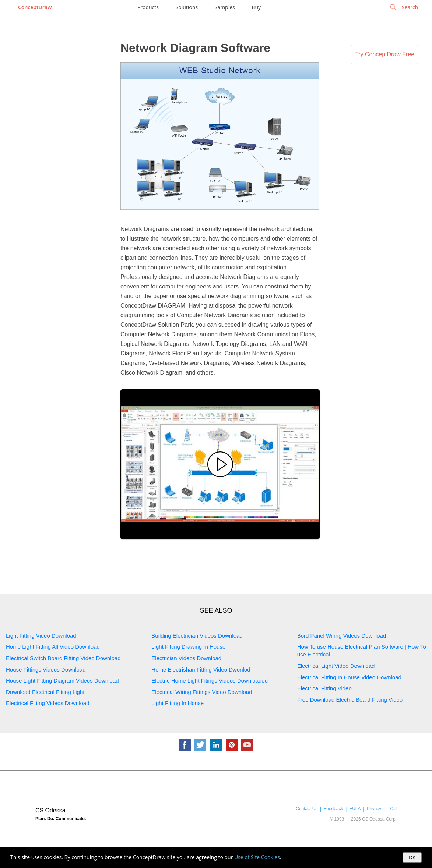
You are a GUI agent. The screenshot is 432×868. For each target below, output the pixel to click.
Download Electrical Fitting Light (45, 692)
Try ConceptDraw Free (385, 54)
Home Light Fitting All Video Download (53, 647)
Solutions (187, 7)
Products (148, 7)
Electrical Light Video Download (336, 666)
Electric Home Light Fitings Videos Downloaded (210, 681)
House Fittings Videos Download (46, 669)
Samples (225, 7)
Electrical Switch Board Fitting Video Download (63, 658)
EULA (355, 809)
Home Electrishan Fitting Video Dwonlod (201, 669)
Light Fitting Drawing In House (188, 647)
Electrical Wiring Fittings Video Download (202, 692)
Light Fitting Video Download (41, 636)
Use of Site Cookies (257, 857)
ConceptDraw (35, 7)
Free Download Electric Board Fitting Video (350, 700)
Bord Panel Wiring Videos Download (342, 636)
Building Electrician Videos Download (197, 636)
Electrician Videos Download (186, 658)
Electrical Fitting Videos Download (48, 703)
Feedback (333, 809)
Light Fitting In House (178, 703)
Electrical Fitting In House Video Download (349, 677)
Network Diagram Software (195, 48)
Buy (256, 7)
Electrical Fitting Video (324, 688)
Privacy (374, 809)
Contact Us (307, 809)
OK (412, 858)
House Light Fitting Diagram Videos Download (62, 681)
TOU (392, 809)
